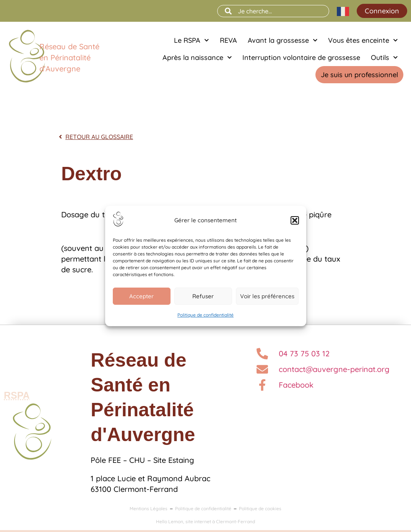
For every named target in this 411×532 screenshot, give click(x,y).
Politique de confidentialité (205, 315)
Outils (384, 57)
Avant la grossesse (283, 40)
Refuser (203, 296)
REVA (228, 40)
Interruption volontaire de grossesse (301, 57)
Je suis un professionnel (359, 75)
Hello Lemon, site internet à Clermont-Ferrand (205, 521)
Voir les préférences (267, 296)
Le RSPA (192, 40)
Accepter (141, 296)
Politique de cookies (260, 509)
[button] (295, 220)
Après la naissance (197, 57)
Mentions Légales (149, 509)
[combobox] (273, 11)
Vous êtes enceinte (363, 40)
